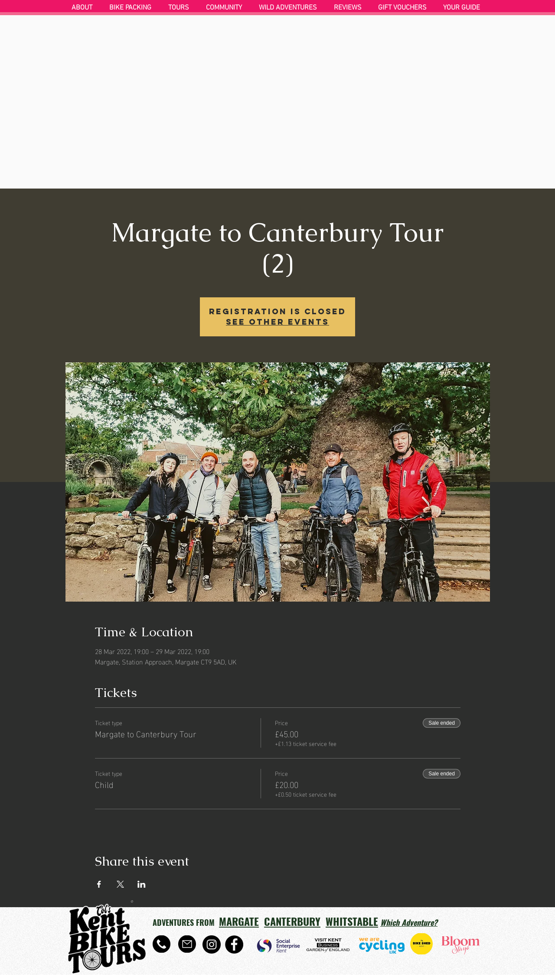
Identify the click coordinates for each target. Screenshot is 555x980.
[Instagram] (212, 944)
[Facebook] (234, 944)
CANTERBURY (292, 921)
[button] (132, 8)
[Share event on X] (120, 884)
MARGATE (239, 921)
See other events (277, 322)
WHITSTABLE (352, 921)
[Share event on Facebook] (99, 884)
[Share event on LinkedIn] (142, 884)
